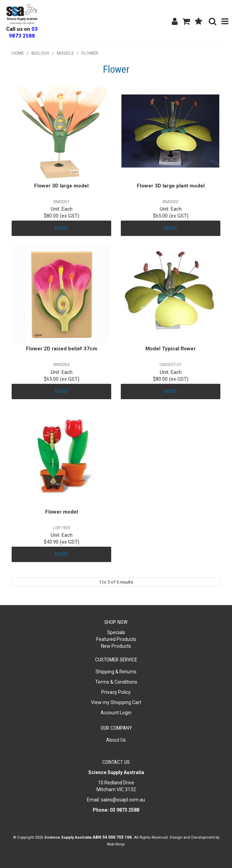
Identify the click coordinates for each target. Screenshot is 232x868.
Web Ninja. (116, 844)
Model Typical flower (171, 349)
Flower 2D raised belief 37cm (62, 349)
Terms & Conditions (116, 682)
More (61, 228)
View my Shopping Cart (116, 702)
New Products (116, 646)
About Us (116, 740)
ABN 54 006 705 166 (112, 837)
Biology (40, 53)
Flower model (62, 512)
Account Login (116, 713)
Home (18, 53)
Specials (116, 632)
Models (65, 53)
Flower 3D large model (61, 186)
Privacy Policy (116, 692)
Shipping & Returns (116, 672)
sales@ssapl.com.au (123, 800)
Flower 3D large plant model (171, 186)
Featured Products (116, 639)
